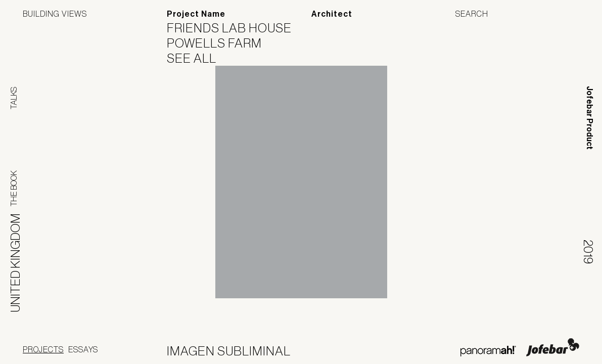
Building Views (55, 14)
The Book (14, 188)
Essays (83, 349)
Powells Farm (221, 43)
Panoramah (488, 351)
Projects (43, 349)
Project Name (196, 14)
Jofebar (553, 347)
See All (198, 58)
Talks (14, 98)
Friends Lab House (236, 28)
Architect (332, 14)
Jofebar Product (590, 118)
